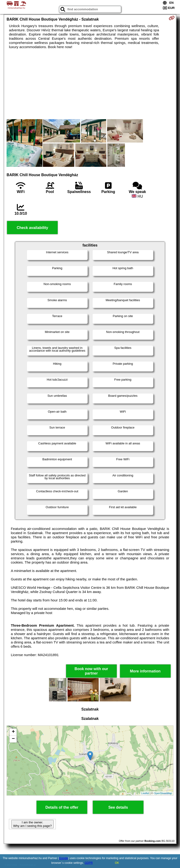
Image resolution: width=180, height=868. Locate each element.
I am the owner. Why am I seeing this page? (32, 824)
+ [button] (13, 732)
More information (145, 671)
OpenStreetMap (163, 793)
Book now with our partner (91, 671)
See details (118, 807)
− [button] (13, 739)
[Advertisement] (90, 84)
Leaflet (145, 793)
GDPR (89, 863)
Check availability (32, 228)
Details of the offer (62, 807)
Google (64, 858)
